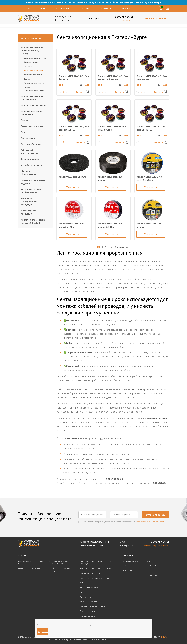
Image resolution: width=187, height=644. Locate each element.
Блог (149, 570)
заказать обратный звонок (157, 546)
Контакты (86, 9)
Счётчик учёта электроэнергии (29, 152)
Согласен (43, 632)
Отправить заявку (156, 515)
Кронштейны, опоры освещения (32, 113)
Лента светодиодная (32, 126)
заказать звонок (126, 20)
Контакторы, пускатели (33, 105)
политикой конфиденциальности (150, 522)
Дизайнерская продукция (28, 212)
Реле (23, 132)
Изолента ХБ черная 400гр (72, 177)
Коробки (27, 66)
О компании (106, 9)
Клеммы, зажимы (31, 62)
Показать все (122, 247)
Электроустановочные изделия (33, 182)
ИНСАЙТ (165, 637)
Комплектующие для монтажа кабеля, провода (32, 50)
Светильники (28, 138)
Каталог (22, 555)
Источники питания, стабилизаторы (31, 191)
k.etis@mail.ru (127, 545)
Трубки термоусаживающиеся (34, 89)
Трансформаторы (30, 159)
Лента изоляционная (33, 70)
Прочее (27, 79)
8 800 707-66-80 (124, 17)
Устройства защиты (31, 165)
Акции (43, 9)
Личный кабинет (155, 575)
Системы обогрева (31, 144)
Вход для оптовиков (155, 18)
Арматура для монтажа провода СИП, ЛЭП (33, 221)
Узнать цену (73, 187)
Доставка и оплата (64, 9)
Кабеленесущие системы (35, 58)
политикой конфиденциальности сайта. (135, 625)
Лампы (24, 120)
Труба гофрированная (34, 83)
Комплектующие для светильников (32, 98)
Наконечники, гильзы (33, 75)
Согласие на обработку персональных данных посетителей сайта (77, 639)
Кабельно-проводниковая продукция (29, 202)
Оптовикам (126, 9)
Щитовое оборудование (28, 173)
